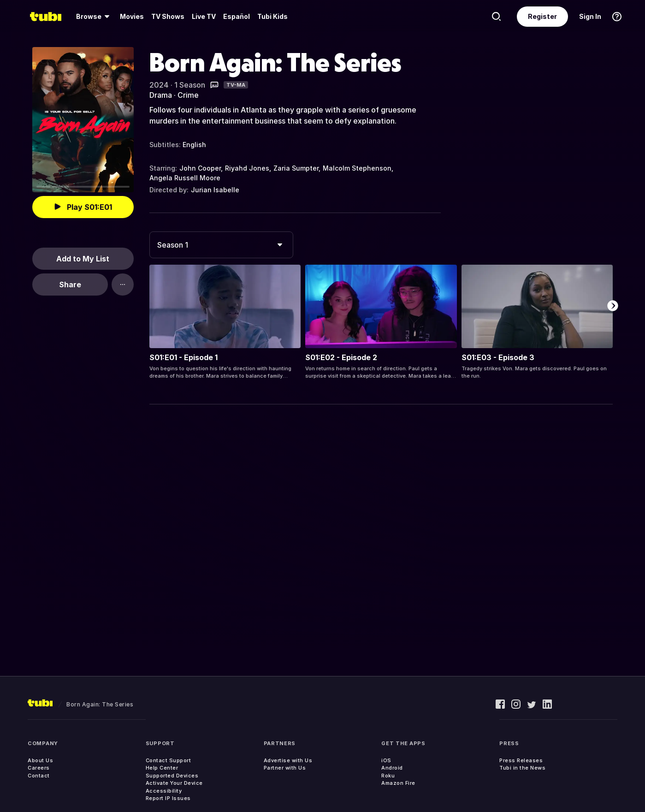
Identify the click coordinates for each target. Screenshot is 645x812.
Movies (132, 16)
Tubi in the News (522, 768)
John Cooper (200, 168)
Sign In (590, 16)
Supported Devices (172, 776)
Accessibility (164, 791)
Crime (188, 95)
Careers (39, 768)
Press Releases (521, 760)
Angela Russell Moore (185, 178)
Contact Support (169, 760)
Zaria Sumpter (296, 168)
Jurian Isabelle (215, 190)
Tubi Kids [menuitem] (272, 16)
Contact (39, 776)
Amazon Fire (398, 783)
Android (392, 768)
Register (542, 16)
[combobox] (221, 245)
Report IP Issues (168, 798)
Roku (388, 776)
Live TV (204, 16)
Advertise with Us (288, 760)
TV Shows (168, 16)
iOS (386, 760)
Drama (161, 95)
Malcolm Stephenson (357, 168)
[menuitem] (94, 17)
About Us (40, 760)
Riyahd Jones (247, 168)
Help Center (162, 768)
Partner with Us (285, 768)
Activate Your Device (174, 783)
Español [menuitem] (237, 16)
